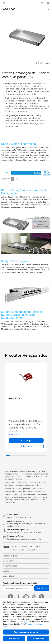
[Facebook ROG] (18, 597)
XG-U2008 (9, 9)
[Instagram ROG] (34, 597)
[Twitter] (42, 597)
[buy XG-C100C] (15, 399)
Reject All (14, 639)
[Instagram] (26, 597)
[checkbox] (43, 63)
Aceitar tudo (38, 639)
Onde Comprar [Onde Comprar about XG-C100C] (26, 441)
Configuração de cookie (26, 632)
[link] (26, 3)
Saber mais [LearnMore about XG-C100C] (26, 446)
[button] (4, 3)
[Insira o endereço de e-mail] (18, 588)
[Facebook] (11, 597)
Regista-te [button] (42, 588)
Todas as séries (18, 550)
